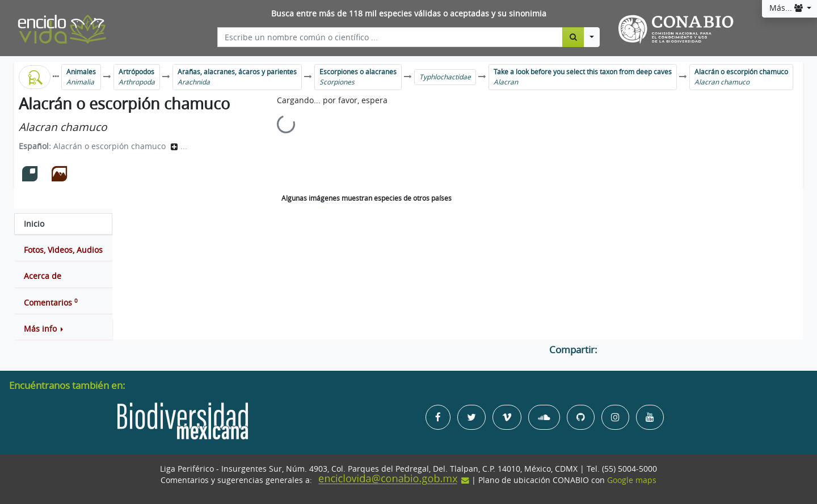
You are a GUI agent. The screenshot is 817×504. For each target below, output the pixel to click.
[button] (63, 329)
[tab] (63, 224)
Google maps (632, 480)
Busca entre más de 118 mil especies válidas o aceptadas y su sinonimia (409, 14)
